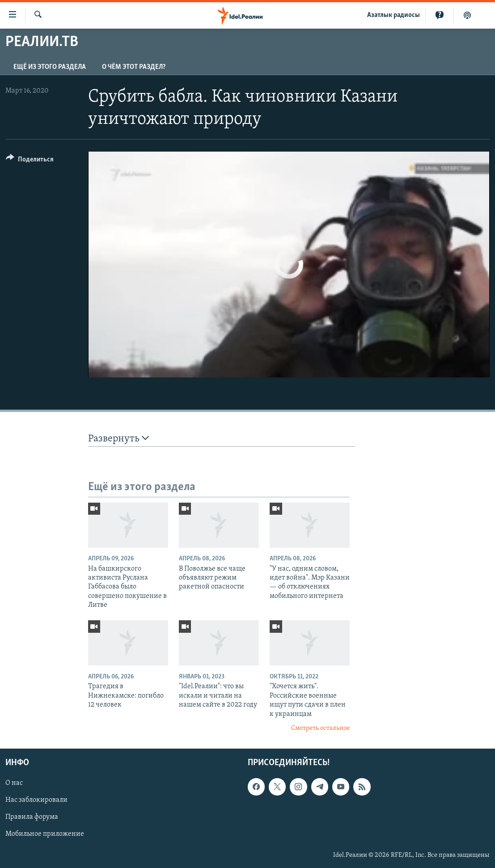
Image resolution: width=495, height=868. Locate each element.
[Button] (30, 161)
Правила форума (32, 817)
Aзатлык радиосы (393, 15)
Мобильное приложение (45, 834)
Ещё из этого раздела (50, 67)
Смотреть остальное (320, 728)
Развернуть (118, 438)
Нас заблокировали (36, 800)
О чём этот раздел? (134, 67)
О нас (14, 783)
